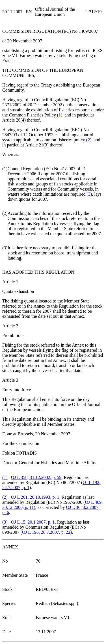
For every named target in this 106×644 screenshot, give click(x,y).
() (60, 115)
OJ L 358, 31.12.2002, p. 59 (36, 477)
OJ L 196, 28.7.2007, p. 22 (46, 532)
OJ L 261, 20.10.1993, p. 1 (35, 497)
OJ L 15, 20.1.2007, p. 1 (33, 522)
